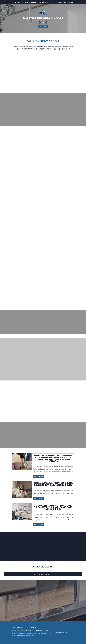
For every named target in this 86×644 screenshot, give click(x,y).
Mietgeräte (59, 2)
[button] (13, 362)
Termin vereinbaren (43, 2)
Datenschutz (21, 638)
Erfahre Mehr (43, 27)
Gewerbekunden (69, 2)
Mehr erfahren (39, 476)
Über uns (20, 2)
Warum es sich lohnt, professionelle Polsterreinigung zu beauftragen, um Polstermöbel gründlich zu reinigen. (53, 458)
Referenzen (32, 2)
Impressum (15, 638)
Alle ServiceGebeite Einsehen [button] (42, 574)
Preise (26, 2)
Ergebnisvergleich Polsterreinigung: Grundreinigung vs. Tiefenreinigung (53, 484)
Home (14, 2)
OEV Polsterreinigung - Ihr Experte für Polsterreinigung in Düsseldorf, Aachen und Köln (53, 507)
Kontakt (52, 2)
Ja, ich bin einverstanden (62, 632)
